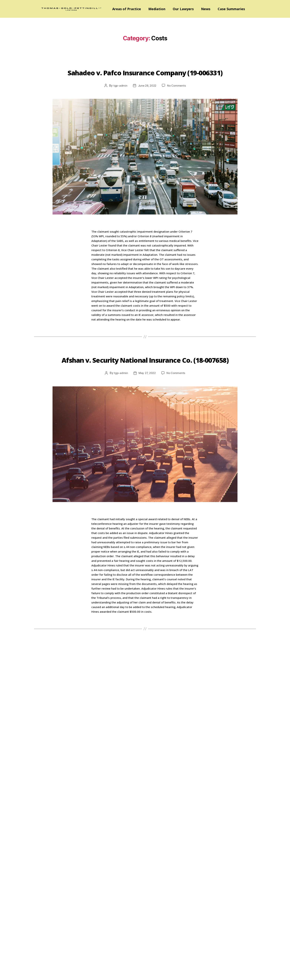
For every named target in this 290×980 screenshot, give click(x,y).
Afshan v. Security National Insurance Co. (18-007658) (145, 378)
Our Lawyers (183, 9)
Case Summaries (231, 9)
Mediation (157, 9)
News (206, 9)
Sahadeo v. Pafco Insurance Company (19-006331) (145, 78)
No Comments (177, 99)
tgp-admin (119, 99)
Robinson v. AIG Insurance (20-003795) (145, 684)
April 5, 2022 (147, 705)
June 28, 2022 (147, 99)
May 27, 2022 (147, 400)
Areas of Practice (127, 9)
